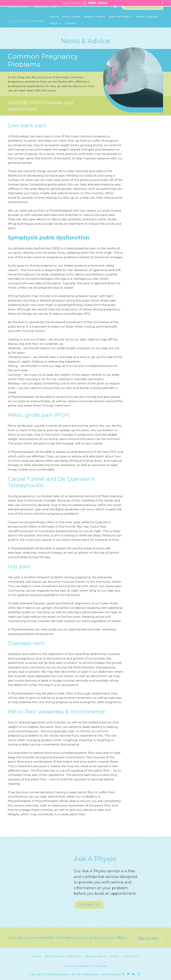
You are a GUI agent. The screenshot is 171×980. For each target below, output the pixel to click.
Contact (71, 27)
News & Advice (147, 20)
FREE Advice (94, 3)
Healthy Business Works (142, 10)
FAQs (56, 27)
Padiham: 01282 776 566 (45, 11)
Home (54, 20)
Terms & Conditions (78, 964)
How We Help (121, 20)
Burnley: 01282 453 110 (18, 11)
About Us (74, 955)
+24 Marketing (110, 973)
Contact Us (89, 905)
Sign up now (148, 937)
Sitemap (101, 964)
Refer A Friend (94, 20)
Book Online (71, 20)
